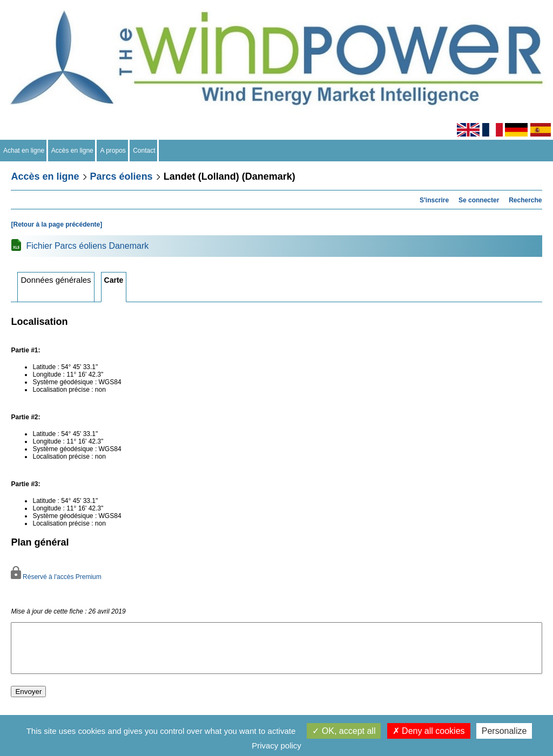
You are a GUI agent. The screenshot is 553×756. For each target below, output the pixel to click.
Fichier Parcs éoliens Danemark (87, 246)
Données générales (56, 280)
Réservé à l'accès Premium (56, 577)
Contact (144, 151)
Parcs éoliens (122, 176)
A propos (113, 151)
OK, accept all (344, 731)
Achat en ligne (24, 151)
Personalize (504, 731)
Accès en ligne (73, 151)
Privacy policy (276, 745)
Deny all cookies (429, 731)
